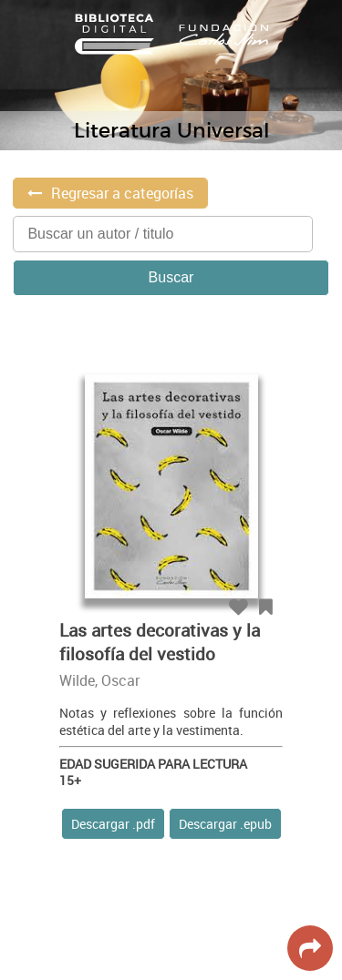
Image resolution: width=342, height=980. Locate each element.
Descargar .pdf (113, 824)
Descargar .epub (225, 824)
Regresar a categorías (122, 193)
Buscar (171, 277)
